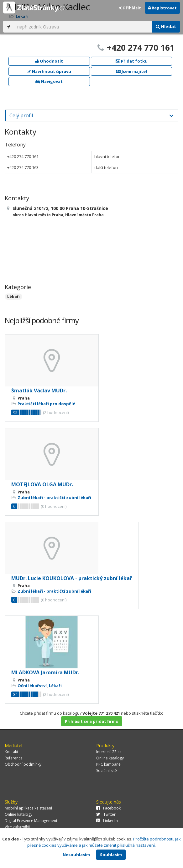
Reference (14, 758)
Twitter (106, 814)
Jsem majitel (131, 71)
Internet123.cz (109, 752)
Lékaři (13, 296)
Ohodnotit (49, 61)
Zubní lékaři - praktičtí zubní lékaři (54, 498)
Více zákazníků (17, 827)
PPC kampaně (108, 764)
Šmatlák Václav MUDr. (39, 391)
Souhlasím (111, 855)
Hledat (166, 26)
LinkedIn (107, 821)
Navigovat (49, 81)
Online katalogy (110, 758)
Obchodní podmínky (23, 764)
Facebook (108, 808)
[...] (83, 27)
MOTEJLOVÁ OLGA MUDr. (42, 484)
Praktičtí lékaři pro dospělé (46, 404)
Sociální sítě (107, 771)
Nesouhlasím (76, 855)
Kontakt (11, 752)
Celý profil (21, 115)
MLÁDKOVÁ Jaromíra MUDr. (45, 672)
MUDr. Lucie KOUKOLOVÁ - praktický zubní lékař (72, 578)
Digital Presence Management (31, 821)
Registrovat (162, 8)
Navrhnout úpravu (49, 71)
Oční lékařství (32, 686)
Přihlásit (130, 8)
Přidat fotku (132, 61)
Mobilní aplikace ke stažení (28, 808)
